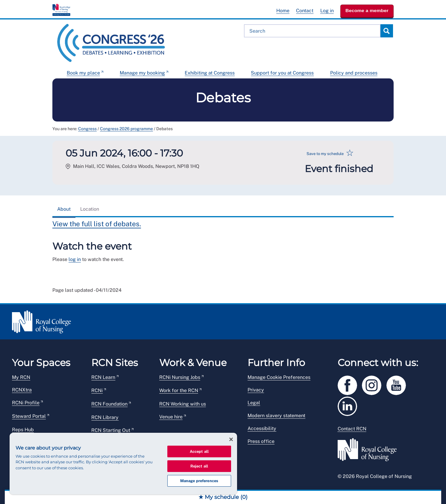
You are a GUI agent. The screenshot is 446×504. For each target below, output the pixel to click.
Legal (254, 403)
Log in (327, 11)
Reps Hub (23, 430)
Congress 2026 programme (126, 129)
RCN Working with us (183, 404)
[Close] (231, 439)
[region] (123, 464)
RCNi (97, 390)
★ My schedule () (223, 497)
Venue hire (171, 417)
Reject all (199, 466)
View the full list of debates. (97, 224)
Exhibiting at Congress (210, 73)
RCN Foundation (109, 404)
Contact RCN (352, 429)
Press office (261, 441)
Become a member (367, 11)
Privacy (256, 390)
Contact (305, 11)
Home (283, 11)
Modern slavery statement (276, 416)
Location (90, 209)
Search (386, 31)
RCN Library (105, 417)
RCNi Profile (26, 403)
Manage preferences (199, 481)
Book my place (83, 73)
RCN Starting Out (111, 430)
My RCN (21, 377)
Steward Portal (29, 416)
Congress (87, 129)
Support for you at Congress (282, 73)
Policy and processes (354, 73)
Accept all (199, 451)
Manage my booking (142, 73)
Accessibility (262, 428)
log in (75, 259)
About (64, 209)
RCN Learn (103, 377)
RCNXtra (22, 390)
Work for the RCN (179, 390)
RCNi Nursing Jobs (180, 377)
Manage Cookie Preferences (279, 377)
